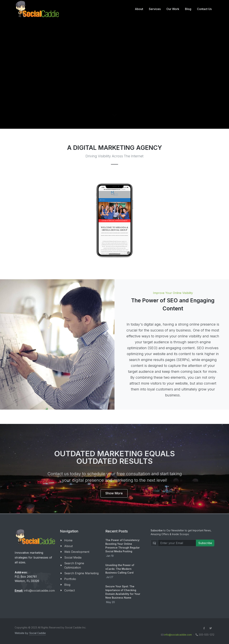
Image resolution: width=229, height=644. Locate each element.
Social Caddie (38, 633)
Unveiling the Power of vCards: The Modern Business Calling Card (120, 569)
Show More (114, 493)
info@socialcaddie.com (39, 591)
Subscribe (205, 543)
